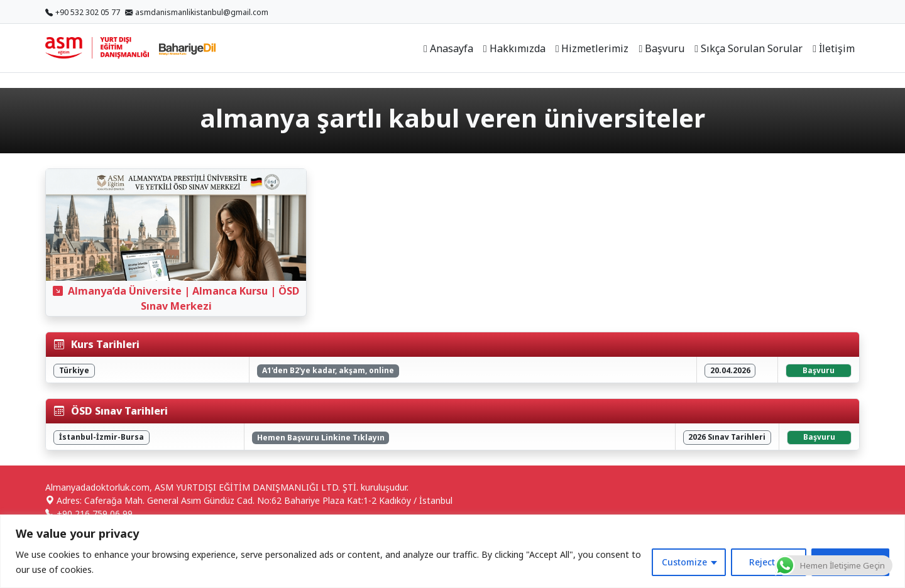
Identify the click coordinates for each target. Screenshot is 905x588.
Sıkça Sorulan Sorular (749, 48)
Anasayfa (448, 48)
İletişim (834, 48)
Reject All (769, 562)
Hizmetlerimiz (592, 48)
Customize (684, 562)
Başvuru (661, 48)
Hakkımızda (514, 48)
